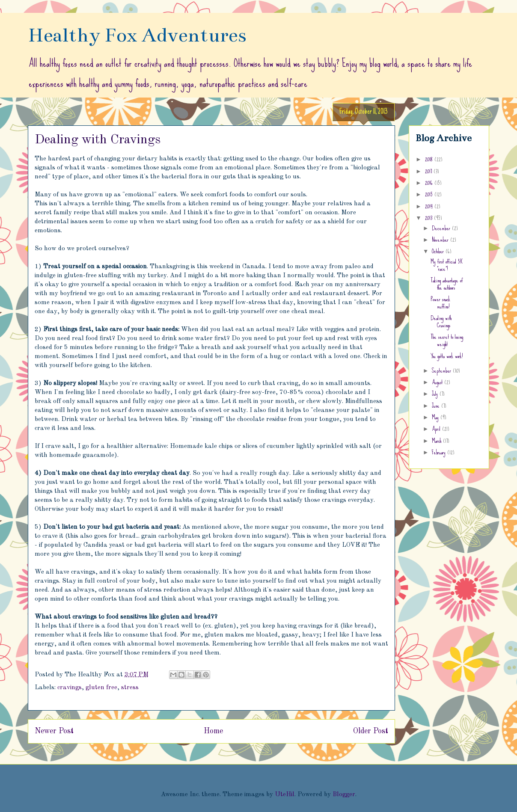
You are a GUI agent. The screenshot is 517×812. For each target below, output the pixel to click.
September (442, 370)
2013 (429, 218)
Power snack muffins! (440, 303)
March (437, 441)
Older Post (371, 731)
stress (130, 688)
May (436, 417)
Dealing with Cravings (441, 322)
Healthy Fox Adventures (137, 35)
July (436, 394)
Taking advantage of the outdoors (447, 284)
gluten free (101, 688)
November (441, 240)
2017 (429, 171)
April (437, 429)
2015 (430, 194)
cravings (70, 688)
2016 (430, 183)
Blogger (344, 795)
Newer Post (54, 731)
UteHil (285, 795)
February (440, 452)
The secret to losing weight (447, 340)
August (438, 382)
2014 (430, 206)
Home (213, 731)
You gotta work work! (447, 356)
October (439, 251)
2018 (430, 159)
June (437, 406)
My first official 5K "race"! (447, 265)
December (442, 228)
